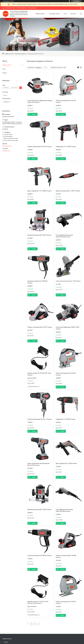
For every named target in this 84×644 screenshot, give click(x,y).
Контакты (73, 14)
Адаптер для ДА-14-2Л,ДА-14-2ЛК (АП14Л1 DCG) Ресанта (38, 602)
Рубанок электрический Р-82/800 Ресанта (66, 556)
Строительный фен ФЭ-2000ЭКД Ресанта (37, 282)
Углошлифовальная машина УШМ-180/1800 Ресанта (64, 510)
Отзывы (5, 73)
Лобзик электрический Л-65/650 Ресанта (66, 374)
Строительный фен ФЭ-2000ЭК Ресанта (39, 556)
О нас (65, 14)
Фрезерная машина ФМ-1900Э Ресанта (39, 235)
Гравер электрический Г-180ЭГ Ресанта (68, 191)
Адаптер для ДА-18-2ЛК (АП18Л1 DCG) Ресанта (39, 374)
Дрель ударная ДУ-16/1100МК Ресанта (39, 191)
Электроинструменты (20, 54)
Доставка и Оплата (54, 14)
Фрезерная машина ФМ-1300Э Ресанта (39, 510)
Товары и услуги (40, 14)
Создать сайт (6, 1)
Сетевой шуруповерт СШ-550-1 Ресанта (39, 419)
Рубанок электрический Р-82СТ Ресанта (40, 327)
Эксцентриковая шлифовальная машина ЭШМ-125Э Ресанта (40, 101)
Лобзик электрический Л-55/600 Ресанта (66, 602)
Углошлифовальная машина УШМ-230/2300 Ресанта (64, 236)
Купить (34, 114)
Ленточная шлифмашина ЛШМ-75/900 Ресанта (67, 328)
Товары (6, 642)
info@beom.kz (6, 151)
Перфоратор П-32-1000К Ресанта (66, 147)
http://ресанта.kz (7, 146)
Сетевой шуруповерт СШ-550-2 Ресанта (39, 147)
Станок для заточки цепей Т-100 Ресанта (68, 281)
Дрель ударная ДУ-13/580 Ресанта (66, 463)
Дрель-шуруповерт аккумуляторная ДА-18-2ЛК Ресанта (38, 464)
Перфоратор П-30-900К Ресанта (65, 419)
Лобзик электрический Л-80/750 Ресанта (66, 101)
